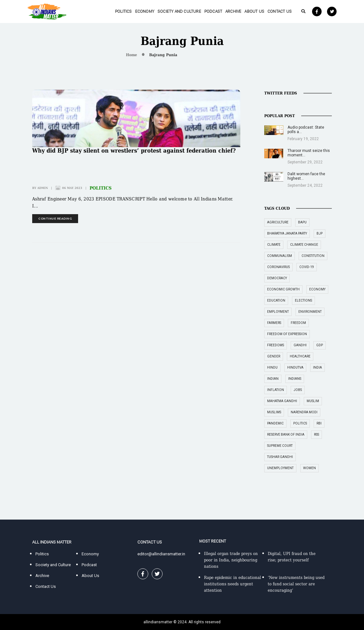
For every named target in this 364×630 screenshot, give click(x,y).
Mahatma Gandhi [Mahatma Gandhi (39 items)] (282, 401)
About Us (254, 11)
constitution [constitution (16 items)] (313, 256)
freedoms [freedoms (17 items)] (276, 345)
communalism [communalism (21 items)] (280, 256)
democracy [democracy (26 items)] (277, 278)
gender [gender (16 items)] (274, 356)
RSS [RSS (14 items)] (317, 435)
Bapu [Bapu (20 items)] (302, 222)
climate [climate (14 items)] (274, 245)
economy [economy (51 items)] (317, 289)
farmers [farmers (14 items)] (274, 323)
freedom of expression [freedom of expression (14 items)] (287, 334)
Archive (233, 11)
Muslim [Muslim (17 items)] (313, 401)
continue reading (55, 218)
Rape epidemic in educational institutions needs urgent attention (233, 584)
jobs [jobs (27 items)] (298, 390)
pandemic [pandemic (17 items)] (275, 423)
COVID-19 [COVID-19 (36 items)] (307, 267)
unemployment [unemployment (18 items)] (280, 468)
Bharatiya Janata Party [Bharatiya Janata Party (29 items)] (287, 233)
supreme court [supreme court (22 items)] (280, 446)
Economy (145, 11)
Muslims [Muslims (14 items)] (274, 412)
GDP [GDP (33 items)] (320, 345)
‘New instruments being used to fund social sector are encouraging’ (296, 584)
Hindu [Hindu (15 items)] (272, 367)
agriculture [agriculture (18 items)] (278, 222)
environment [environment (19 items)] (310, 312)
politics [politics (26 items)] (300, 423)
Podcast (213, 11)
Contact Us (280, 11)
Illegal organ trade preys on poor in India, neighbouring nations (231, 560)
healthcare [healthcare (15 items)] (300, 356)
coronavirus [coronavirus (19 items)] (278, 267)
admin (43, 188)
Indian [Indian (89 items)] (273, 379)
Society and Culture (179, 11)
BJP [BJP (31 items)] (320, 233)
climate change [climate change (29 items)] (304, 245)
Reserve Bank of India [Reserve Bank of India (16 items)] (286, 435)
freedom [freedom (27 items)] (298, 323)
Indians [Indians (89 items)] (295, 379)
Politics (124, 11)
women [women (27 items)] (309, 468)
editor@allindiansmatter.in (161, 554)
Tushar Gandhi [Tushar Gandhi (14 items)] (280, 457)
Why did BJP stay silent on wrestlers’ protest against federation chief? (134, 150)
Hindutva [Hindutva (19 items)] (295, 367)
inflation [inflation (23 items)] (276, 390)
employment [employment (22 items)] (278, 312)
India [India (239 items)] (317, 367)
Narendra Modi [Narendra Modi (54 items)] (304, 412)
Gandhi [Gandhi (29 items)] (300, 345)
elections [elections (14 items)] (303, 300)
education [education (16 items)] (276, 300)
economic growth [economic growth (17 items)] (283, 289)
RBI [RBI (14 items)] (319, 423)
